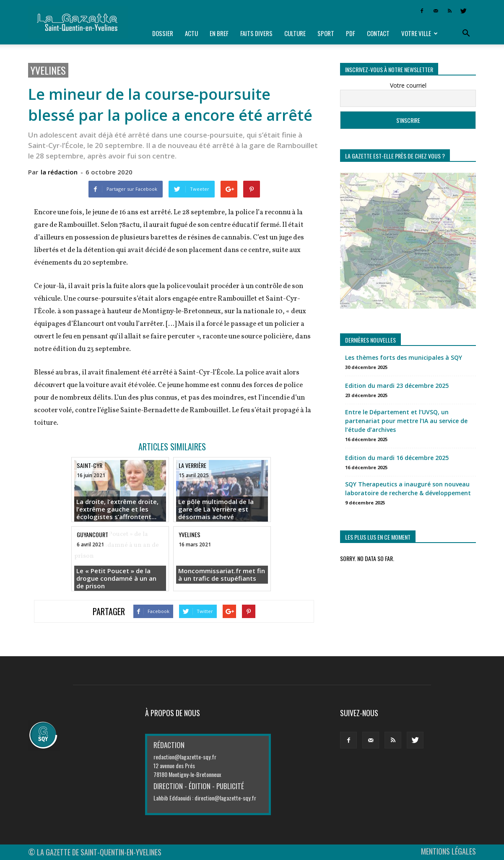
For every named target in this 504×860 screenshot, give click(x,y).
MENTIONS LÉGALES (448, 851)
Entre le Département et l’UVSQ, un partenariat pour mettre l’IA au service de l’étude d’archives (406, 421)
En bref (219, 33)
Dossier (163, 33)
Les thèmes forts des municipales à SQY (404, 357)
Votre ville (420, 33)
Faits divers (256, 33)
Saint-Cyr (90, 465)
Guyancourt (92, 534)
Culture (295, 33)
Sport (326, 33)
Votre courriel (408, 85)
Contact (378, 33)
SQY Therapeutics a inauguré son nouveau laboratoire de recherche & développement (408, 488)
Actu (191, 33)
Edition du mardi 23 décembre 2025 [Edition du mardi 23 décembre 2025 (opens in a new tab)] (397, 386)
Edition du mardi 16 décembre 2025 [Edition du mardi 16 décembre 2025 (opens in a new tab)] (397, 458)
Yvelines (48, 70)
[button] (466, 34)
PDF (351, 33)
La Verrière (192, 465)
